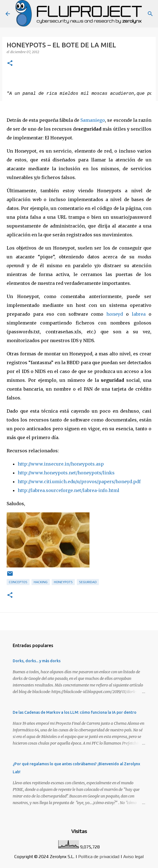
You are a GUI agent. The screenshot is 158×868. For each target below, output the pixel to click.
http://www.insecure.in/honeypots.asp (61, 464)
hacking (41, 582)
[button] (10, 63)
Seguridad (88, 582)
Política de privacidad (99, 857)
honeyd (115, 314)
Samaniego (93, 120)
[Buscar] (150, 14)
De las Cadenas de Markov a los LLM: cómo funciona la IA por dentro (75, 712)
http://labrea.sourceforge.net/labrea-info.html (69, 490)
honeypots (63, 582)
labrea (139, 314)
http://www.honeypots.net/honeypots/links (66, 473)
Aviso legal (133, 857)
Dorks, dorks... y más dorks (37, 661)
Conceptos (18, 582)
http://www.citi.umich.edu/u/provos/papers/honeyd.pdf (79, 482)
